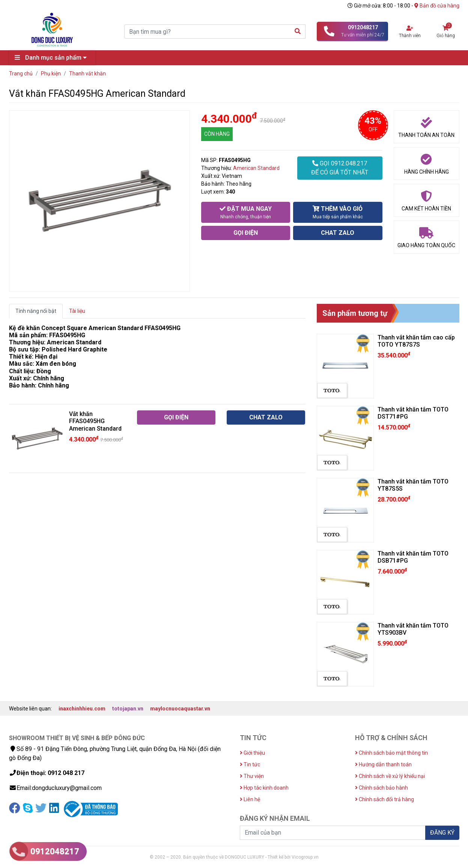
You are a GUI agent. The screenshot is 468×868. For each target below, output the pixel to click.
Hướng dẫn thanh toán (383, 764)
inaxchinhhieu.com (82, 709)
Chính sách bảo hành (381, 788)
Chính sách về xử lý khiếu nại (390, 776)
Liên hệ (250, 799)
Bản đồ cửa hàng (437, 6)
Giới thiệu (252, 753)
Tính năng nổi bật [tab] (36, 311)
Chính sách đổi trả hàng (384, 799)
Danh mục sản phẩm (53, 58)
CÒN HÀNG (217, 134)
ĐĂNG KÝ (442, 833)
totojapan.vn (128, 709)
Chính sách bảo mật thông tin (391, 753)
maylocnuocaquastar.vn (180, 709)
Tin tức (250, 764)
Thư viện (252, 776)
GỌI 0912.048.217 (340, 168)
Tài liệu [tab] (77, 311)
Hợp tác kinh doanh (264, 788)
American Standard (256, 168)
